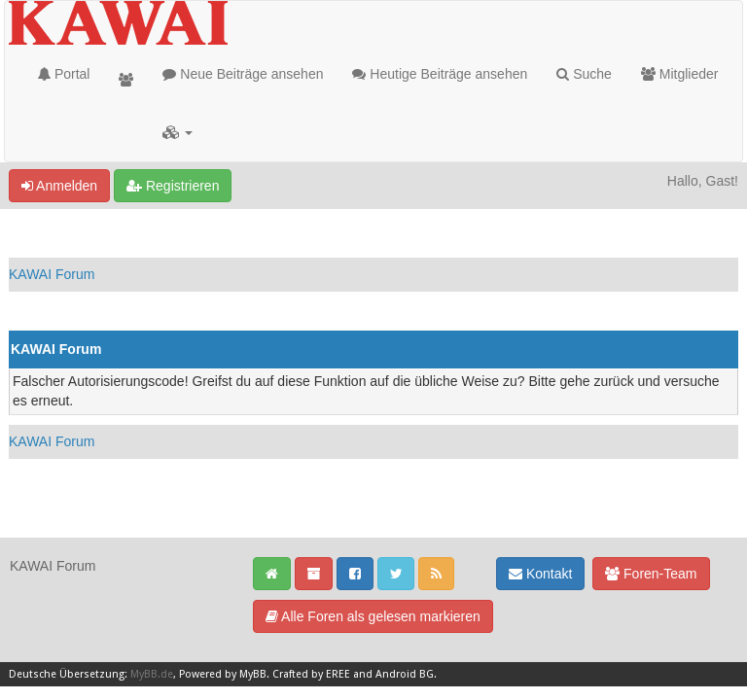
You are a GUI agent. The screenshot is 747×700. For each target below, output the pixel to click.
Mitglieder (680, 74)
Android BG (405, 674)
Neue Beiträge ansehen (243, 74)
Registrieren (173, 186)
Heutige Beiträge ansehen (440, 74)
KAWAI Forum (52, 274)
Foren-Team (651, 574)
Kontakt (540, 574)
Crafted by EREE (311, 674)
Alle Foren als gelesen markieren (373, 616)
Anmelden (59, 186)
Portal (64, 74)
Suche (584, 74)
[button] (178, 132)
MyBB (253, 674)
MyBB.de (152, 674)
